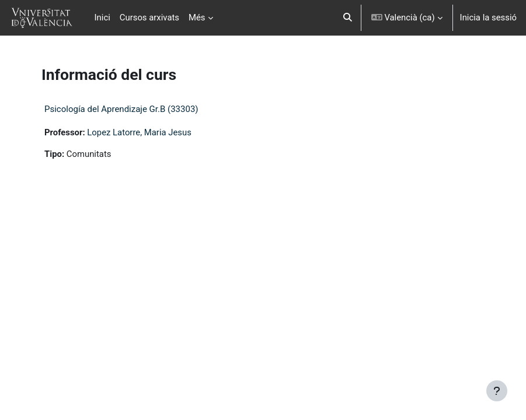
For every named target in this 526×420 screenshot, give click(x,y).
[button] (348, 18)
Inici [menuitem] (102, 17)
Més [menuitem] (197, 17)
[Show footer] (497, 391)
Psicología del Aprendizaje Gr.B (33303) (121, 109)
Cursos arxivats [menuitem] (149, 17)
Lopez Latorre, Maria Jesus (139, 132)
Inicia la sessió (488, 17)
